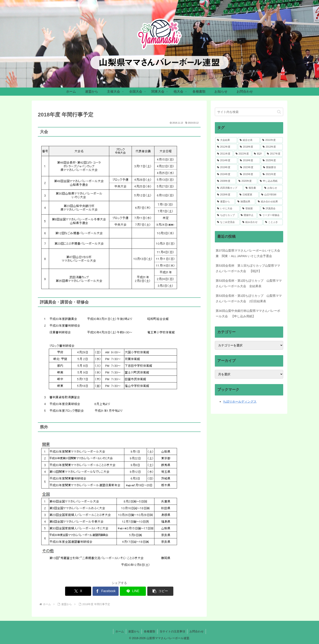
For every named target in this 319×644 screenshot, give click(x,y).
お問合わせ (197, 631)
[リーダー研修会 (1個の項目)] (270, 215)
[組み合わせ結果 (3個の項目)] (269, 202)
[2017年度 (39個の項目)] (274, 154)
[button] (160, 591)
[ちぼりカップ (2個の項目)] (227, 215)
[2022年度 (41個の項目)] (243, 154)
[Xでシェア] (78, 591)
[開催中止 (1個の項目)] (248, 215)
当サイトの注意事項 (172, 631)
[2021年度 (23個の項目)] (272, 174)
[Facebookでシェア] (106, 591)
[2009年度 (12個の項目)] (226, 181)
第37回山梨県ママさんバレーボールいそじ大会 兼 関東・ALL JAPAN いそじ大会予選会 (248, 253)
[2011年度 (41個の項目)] (224, 154)
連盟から (134, 631)
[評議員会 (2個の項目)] (272, 209)
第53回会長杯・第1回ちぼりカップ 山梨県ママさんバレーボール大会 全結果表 (249, 283)
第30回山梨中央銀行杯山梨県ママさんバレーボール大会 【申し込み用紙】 (248, 313)
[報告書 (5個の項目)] (253, 188)
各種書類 (150, 631)
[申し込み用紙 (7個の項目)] (270, 181)
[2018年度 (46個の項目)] (249, 147)
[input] (249, 112)
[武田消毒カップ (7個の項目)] (229, 188)
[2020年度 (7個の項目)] (247, 181)
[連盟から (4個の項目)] (225, 202)
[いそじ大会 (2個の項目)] (227, 209)
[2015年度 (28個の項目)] (249, 174)
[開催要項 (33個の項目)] (272, 168)
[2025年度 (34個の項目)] (272, 161)
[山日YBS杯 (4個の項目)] (271, 195)
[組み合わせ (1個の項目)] (251, 222)
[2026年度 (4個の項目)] (226, 195)
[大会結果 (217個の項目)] (226, 140)
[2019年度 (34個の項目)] (226, 168)
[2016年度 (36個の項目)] (249, 161)
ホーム (120, 631)
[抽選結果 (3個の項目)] (245, 202)
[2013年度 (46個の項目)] (272, 147)
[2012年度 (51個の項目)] (226, 147)
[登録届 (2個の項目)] (250, 209)
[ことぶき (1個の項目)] (273, 222)
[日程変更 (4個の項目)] (248, 195)
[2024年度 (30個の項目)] (226, 174)
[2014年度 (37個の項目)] (226, 161)
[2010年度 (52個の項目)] (272, 140)
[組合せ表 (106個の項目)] (249, 140)
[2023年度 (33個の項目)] (249, 168)
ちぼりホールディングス (240, 401)
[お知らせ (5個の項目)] (273, 188)
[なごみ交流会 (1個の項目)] (227, 222)
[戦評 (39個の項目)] (258, 154)
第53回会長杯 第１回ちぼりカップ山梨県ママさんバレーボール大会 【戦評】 (248, 268)
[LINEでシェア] (133, 591)
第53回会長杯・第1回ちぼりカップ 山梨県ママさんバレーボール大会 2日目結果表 (249, 298)
